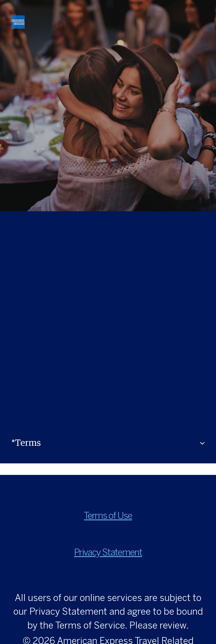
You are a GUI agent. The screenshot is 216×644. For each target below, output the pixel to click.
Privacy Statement (108, 553)
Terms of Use (108, 516)
